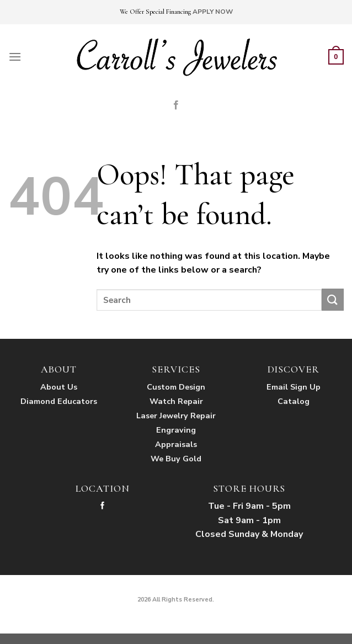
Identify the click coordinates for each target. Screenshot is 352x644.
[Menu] (15, 57)
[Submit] (333, 299)
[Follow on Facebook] (176, 105)
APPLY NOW (213, 12)
